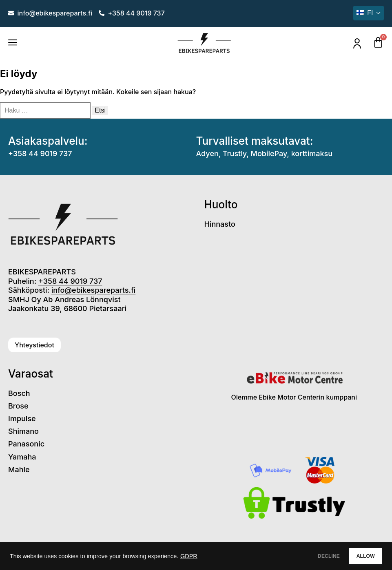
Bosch (19, 393)
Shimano (23, 431)
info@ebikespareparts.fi (93, 290)
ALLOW (359, 556)
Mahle (19, 469)
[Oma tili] (357, 43)
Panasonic (26, 444)
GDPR (189, 556)
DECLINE (308, 556)
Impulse (22, 419)
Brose (18, 406)
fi (365, 13)
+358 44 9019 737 (40, 154)
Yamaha (22, 457)
